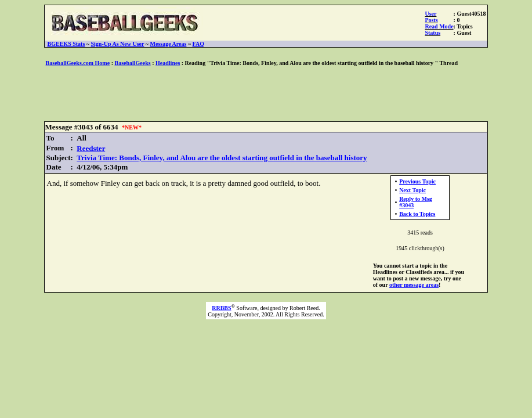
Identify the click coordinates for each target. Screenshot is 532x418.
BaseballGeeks (132, 63)
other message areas (414, 285)
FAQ (198, 44)
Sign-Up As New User (118, 44)
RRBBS (221, 308)
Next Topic (412, 190)
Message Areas (169, 44)
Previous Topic (417, 181)
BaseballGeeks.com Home (78, 63)
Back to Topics (417, 214)
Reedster (91, 148)
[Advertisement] (266, 95)
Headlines (168, 63)
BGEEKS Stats (66, 44)
